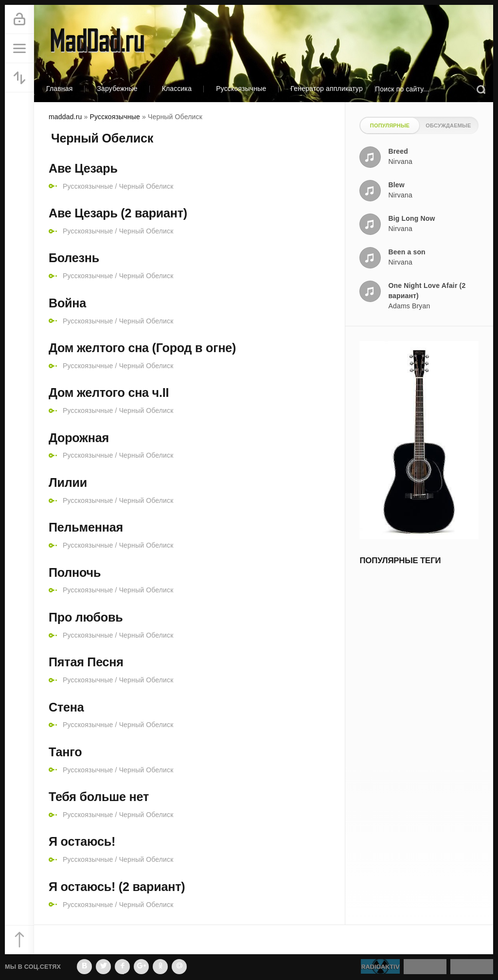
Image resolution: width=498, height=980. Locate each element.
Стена (66, 707)
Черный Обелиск (146, 186)
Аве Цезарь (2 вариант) (118, 213)
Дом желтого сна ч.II (109, 392)
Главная (59, 89)
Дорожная (79, 438)
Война (67, 303)
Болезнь (74, 258)
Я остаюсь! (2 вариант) (117, 887)
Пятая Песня (86, 662)
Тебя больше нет (99, 797)
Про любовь (86, 617)
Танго (65, 752)
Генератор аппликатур (327, 89)
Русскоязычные (241, 89)
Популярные (390, 125)
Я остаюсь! (82, 841)
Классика (177, 89)
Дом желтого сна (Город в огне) (142, 348)
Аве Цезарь (83, 168)
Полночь (75, 572)
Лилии (68, 482)
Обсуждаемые (448, 125)
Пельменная (86, 527)
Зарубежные (117, 89)
